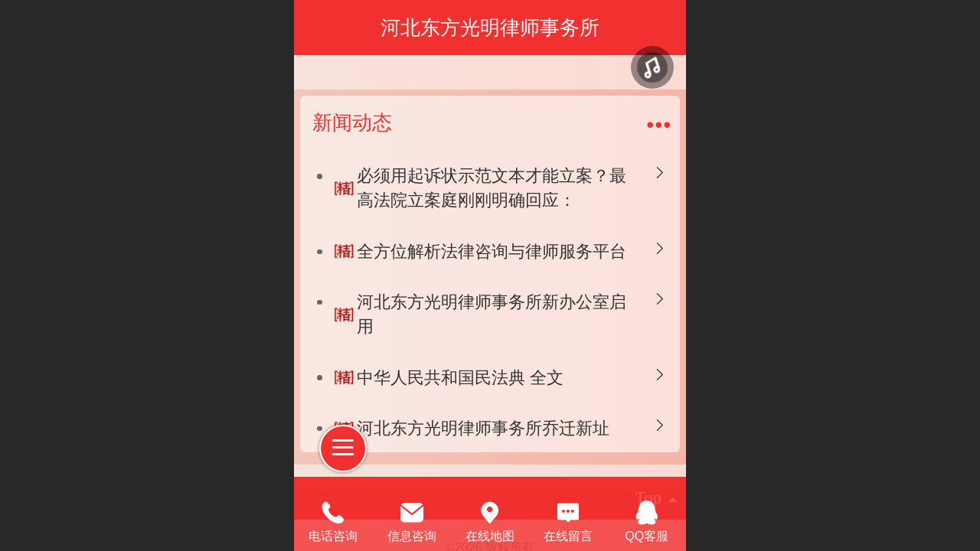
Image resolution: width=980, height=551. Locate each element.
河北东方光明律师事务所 (490, 28)
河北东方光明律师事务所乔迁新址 (483, 428)
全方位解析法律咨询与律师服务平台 (492, 251)
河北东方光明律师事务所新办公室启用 (492, 314)
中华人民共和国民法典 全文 (460, 378)
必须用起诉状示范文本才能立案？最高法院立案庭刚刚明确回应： (492, 188)
